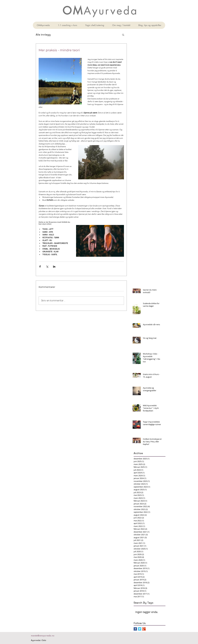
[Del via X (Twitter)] (47, 266)
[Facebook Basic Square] (135, 629)
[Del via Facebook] (40, 266)
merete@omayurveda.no (43, 636)
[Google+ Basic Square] (144, 629)
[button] (123, 35)
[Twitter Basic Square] (140, 629)
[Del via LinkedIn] (54, 266)
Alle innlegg (43, 35)
